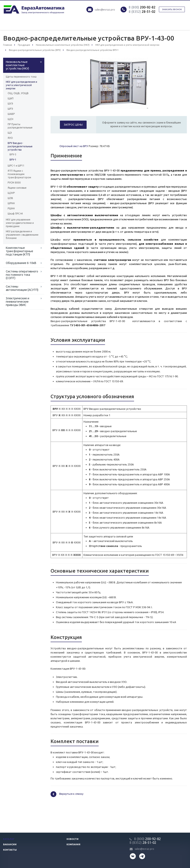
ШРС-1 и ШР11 (16, 166)
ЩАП (11, 98)
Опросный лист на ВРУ (74, 146)
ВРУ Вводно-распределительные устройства (20, 146)
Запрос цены (73, 125)
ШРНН (11, 203)
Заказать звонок (172, 9)
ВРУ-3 (13, 154)
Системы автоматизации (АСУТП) (22, 288)
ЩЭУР (11, 193)
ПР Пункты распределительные (20, 126)
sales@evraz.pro (105, 10)
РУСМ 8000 (14, 183)
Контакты (10, 850)
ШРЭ (10, 109)
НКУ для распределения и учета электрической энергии (21, 85)
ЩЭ (10, 133)
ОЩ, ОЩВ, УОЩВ (18, 93)
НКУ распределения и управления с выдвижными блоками (22, 235)
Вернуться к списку (67, 794)
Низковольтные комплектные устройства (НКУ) (17, 65)
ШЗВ (10, 198)
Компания (73, 844)
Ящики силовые (17, 188)
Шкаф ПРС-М (15, 214)
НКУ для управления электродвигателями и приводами (20, 223)
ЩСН (10, 119)
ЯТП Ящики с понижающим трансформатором (19, 174)
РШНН (11, 208)
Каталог (9, 839)
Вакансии (10, 844)
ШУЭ (10, 104)
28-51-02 (142, 12)
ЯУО (10, 138)
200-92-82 (142, 7)
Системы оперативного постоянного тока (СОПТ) (22, 275)
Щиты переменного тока (21, 77)
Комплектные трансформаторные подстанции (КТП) (19, 251)
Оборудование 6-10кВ (21, 263)
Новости (73, 839)
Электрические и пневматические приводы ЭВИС (18, 302)
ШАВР (11, 114)
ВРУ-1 (13, 160)
